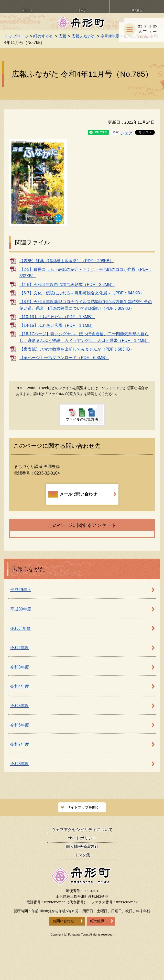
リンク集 (82, 855)
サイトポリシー (82, 838)
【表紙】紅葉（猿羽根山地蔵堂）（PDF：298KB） (67, 261)
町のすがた (43, 36)
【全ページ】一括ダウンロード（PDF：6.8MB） (64, 358)
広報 (62, 36)
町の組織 (97, 921)
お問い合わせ (63, 921)
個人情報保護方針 (82, 846)
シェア (126, 133)
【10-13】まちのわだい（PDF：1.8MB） (57, 317)
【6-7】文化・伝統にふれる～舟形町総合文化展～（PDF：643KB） (82, 293)
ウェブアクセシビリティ (82, 830)
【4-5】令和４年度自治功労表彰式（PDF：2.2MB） (67, 285)
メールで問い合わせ (73, 494)
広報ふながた (84, 36)
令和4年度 (110, 36)
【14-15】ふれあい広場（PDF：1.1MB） (57, 325)
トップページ (16, 36)
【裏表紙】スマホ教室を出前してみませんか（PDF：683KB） (77, 349)
